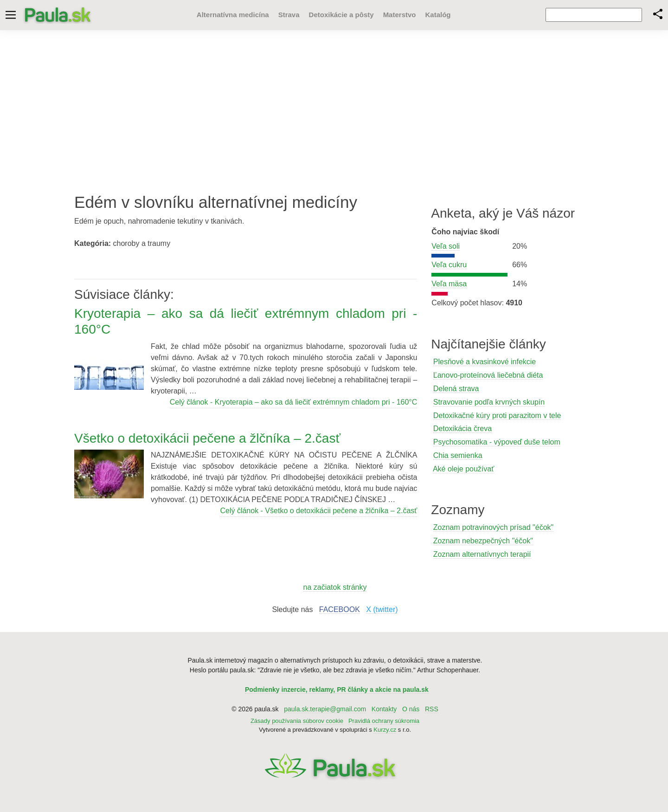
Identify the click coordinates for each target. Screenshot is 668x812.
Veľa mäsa (449, 284)
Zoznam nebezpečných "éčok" (483, 541)
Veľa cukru (449, 265)
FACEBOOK (340, 609)
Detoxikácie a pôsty (336, 15)
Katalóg (433, 15)
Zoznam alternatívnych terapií (482, 554)
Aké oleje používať (463, 469)
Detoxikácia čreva (462, 429)
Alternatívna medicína (228, 15)
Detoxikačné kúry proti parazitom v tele (497, 416)
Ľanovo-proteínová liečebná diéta (488, 375)
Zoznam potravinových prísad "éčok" (493, 527)
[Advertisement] (334, 104)
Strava (284, 15)
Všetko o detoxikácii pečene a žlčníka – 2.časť (207, 438)
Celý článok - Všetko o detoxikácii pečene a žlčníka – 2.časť (318, 511)
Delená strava (456, 389)
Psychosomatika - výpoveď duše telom (497, 442)
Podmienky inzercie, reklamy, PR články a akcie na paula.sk (337, 690)
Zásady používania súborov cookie (297, 721)
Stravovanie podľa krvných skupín (489, 402)
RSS (432, 709)
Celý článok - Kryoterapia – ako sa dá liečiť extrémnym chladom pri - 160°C (294, 402)
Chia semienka (458, 455)
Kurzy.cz (385, 730)
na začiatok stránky (335, 587)
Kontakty (384, 709)
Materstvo (395, 15)
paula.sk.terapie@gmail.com (325, 709)
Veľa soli (446, 246)
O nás (411, 709)
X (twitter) (382, 609)
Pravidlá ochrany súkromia (384, 721)
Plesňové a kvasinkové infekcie (485, 362)
